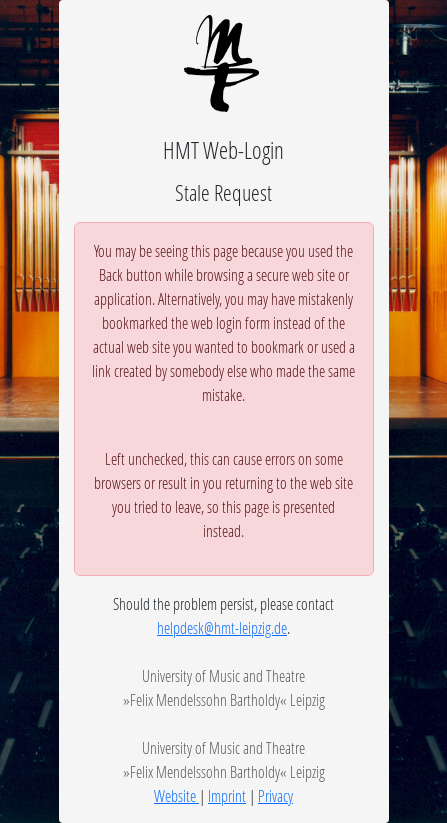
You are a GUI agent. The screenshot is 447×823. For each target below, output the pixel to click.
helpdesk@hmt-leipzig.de (222, 627)
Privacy (275, 795)
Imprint (227, 795)
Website (176, 795)
